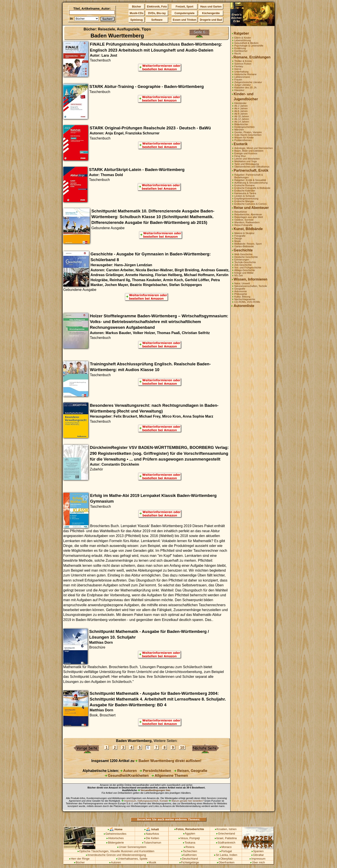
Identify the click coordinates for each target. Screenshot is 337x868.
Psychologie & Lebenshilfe (249, 46)
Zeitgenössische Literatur (248, 82)
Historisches (115, 838)
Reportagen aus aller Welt (249, 217)
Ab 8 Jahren (241, 114)
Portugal (226, 851)
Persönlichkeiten (155, 771)
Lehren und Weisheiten (247, 159)
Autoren (128, 771)
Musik (238, 241)
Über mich (258, 862)
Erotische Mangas (244, 201)
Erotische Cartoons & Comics (251, 204)
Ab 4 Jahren (241, 108)
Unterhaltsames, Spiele (132, 859)
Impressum (257, 859)
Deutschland (189, 859)
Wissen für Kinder (244, 138)
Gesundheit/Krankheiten (127, 776)
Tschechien (189, 851)
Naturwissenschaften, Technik (251, 286)
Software (157, 20)
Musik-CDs (137, 13)
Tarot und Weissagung (247, 164)
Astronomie (241, 291)
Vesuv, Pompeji (189, 838)
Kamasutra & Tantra (245, 193)
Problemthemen (243, 140)
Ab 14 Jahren (242, 122)
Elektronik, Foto (157, 7)
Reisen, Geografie (191, 771)
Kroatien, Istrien (226, 829)
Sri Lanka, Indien (226, 855)
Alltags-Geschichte (245, 270)
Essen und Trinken (184, 20)
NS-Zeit (239, 275)
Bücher (136, 7)
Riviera (189, 847)
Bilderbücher (241, 124)
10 (182, 748)
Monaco (226, 847)
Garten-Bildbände (244, 246)
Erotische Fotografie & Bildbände (253, 188)
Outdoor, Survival (244, 220)
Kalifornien (189, 855)
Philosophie (241, 294)
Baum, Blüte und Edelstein (249, 151)
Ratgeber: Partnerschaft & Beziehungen (249, 176)
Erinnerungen (242, 260)
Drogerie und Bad (211, 20)
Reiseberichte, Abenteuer (248, 214)
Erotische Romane (245, 185)
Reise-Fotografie (244, 225)
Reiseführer (241, 212)
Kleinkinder (241, 103)
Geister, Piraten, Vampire (248, 132)
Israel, (219, 838)
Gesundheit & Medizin (246, 43)
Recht (238, 54)
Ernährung (240, 48)
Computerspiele (184, 13)
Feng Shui (240, 156)
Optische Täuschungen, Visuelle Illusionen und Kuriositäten (116, 851)
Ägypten (189, 834)
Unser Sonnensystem (132, 847)
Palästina (231, 838)
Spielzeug (137, 20)
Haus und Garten (211, 7)
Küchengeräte (211, 13)
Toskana (189, 843)
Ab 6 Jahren (241, 111)
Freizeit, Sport (185, 7)
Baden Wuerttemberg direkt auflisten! (168, 761)
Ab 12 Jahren (242, 119)
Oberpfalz (226, 859)
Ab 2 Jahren (241, 106)
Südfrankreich (226, 843)
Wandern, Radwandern (247, 222)
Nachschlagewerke (245, 299)
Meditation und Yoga (246, 161)
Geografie (240, 289)
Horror (238, 69)
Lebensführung (243, 40)
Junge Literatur (243, 85)
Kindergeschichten (245, 127)
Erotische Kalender (245, 191)
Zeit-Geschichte (243, 265)
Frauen (238, 80)
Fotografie (240, 236)
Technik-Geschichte (245, 262)
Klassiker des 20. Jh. (246, 87)
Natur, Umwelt (242, 283)
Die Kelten (152, 838)
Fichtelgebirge (189, 862)
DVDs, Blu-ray (157, 13)
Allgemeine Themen (170, 776)
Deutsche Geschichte (246, 257)
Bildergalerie (115, 843)
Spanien (258, 851)
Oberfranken (226, 862)
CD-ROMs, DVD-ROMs (247, 302)
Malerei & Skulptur (244, 233)
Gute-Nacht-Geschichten (248, 135)
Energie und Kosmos (246, 153)
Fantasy (239, 66)
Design (238, 238)
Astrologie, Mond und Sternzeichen (254, 148)
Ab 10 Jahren (242, 116)
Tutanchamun (152, 843)
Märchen (239, 130)
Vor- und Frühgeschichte (248, 268)
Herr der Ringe (79, 859)
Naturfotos (152, 834)
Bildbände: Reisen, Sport (248, 244)
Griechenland (226, 834)
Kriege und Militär (244, 273)
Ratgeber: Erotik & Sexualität (250, 180)
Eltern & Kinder (243, 38)
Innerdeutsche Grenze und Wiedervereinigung (116, 855)
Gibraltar (258, 855)
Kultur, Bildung (242, 297)
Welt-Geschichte (243, 254)
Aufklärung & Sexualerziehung (251, 183)
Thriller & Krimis (243, 61)
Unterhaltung (242, 72)
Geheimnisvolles (115, 834)
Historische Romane (246, 74)
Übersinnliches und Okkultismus (252, 167)
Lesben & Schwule (245, 196)
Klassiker (239, 90)
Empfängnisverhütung (246, 199)
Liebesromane (242, 77)
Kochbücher (241, 51)
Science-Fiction (243, 64)
